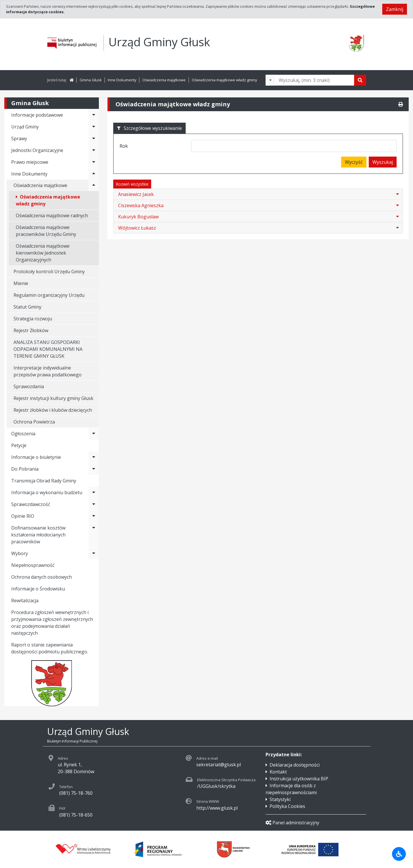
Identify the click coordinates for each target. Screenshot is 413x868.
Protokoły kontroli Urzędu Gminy (49, 272)
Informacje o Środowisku (38, 589)
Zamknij (395, 9)
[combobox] (294, 146)
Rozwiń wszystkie (132, 184)
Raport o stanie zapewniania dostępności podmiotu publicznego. (50, 648)
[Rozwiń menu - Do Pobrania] (94, 469)
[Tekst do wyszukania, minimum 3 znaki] (315, 80)
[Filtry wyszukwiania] (270, 80)
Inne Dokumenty (122, 80)
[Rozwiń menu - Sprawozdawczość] (94, 504)
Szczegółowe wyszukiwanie (149, 128)
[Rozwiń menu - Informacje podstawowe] (94, 115)
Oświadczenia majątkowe (164, 80)
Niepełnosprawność (33, 565)
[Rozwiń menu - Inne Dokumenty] (94, 174)
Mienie (21, 283)
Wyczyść (354, 162)
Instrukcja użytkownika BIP (299, 779)
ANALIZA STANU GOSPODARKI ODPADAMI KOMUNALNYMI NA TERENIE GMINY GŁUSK (48, 349)
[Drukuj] (401, 104)
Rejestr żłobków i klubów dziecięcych (53, 410)
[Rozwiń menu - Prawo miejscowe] (94, 162)
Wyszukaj (383, 162)
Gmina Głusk (91, 80)
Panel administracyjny (292, 823)
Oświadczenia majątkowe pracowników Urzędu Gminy (46, 231)
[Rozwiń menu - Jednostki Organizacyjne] (94, 150)
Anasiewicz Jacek (136, 194)
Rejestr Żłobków (31, 330)
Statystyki (280, 799)
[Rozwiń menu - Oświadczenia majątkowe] (94, 185)
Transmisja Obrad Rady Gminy (44, 481)
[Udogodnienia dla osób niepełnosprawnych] (399, 854)
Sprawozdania (29, 386)
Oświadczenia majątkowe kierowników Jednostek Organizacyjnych (43, 253)
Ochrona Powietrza (34, 422)
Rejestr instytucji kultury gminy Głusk (53, 398)
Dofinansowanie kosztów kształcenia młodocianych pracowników (38, 535)
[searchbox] (195, 147)
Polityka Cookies (287, 806)
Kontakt (278, 772)
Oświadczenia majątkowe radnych (52, 215)
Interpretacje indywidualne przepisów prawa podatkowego (48, 371)
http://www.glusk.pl (217, 808)
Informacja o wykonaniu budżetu (47, 492)
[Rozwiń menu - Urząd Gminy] (94, 127)
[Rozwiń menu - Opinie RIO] (94, 516)
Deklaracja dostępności (295, 765)
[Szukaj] (360, 80)
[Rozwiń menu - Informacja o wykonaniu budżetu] (94, 492)
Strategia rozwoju (33, 319)
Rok (124, 146)
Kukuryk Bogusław (138, 217)
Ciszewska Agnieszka (141, 205)
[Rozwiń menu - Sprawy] (94, 138)
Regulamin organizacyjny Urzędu (49, 295)
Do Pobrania (25, 469)
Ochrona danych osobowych (42, 577)
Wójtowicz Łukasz (137, 228)
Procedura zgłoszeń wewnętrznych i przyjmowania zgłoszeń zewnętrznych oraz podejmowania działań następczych (52, 623)
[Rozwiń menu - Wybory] (94, 553)
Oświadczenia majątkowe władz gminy (224, 80)
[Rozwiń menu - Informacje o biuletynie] (94, 457)
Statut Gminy (27, 307)
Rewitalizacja (25, 601)
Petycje (19, 445)
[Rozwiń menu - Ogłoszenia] (94, 434)
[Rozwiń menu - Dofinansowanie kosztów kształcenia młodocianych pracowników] (94, 535)
